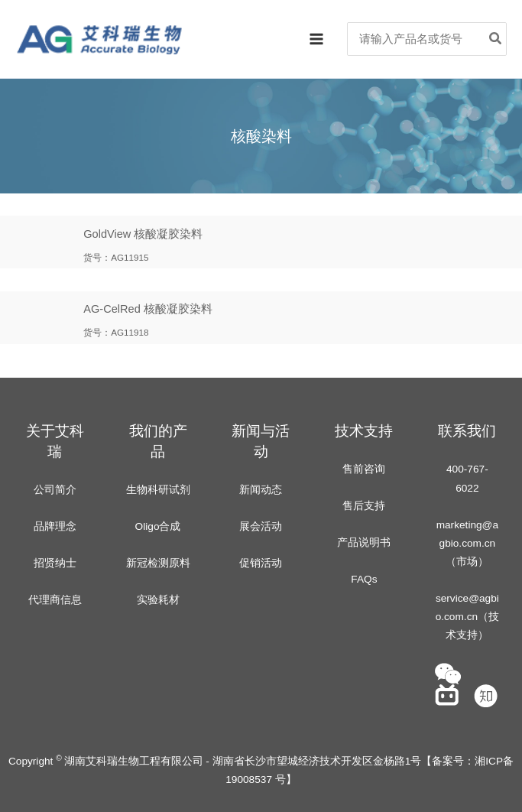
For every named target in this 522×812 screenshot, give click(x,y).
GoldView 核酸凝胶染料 (143, 234)
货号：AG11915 (116, 257)
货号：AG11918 (116, 333)
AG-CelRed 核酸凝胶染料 (148, 310)
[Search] (496, 39)
